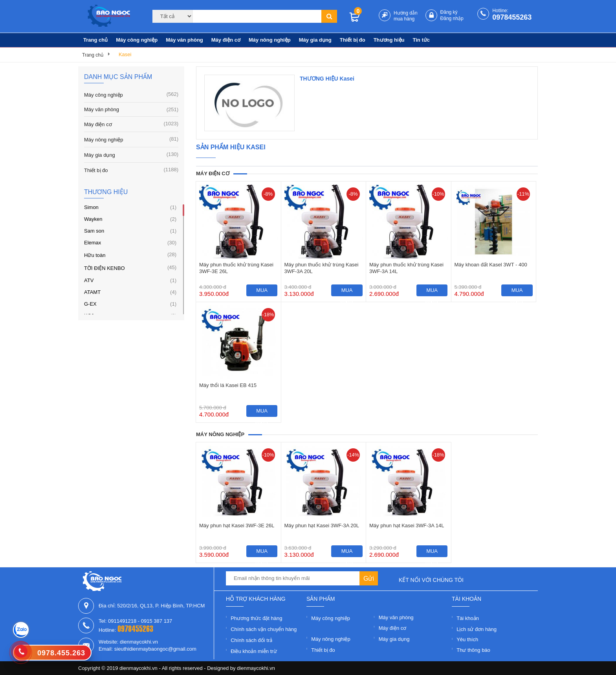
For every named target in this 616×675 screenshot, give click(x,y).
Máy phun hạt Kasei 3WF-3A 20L (322, 526)
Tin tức (421, 40)
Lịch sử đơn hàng (477, 629)
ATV (89, 280)
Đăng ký (449, 12)
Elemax (93, 243)
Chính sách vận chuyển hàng (264, 629)
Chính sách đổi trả (251, 640)
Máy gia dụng (315, 40)
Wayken (93, 219)
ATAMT (92, 292)
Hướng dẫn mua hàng (406, 16)
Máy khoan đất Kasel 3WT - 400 (491, 265)
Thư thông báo (473, 650)
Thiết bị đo (353, 40)
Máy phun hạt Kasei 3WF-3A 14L (407, 526)
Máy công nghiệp (137, 40)
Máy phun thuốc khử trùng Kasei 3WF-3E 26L (236, 268)
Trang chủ (95, 40)
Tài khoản (468, 618)
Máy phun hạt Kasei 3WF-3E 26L (237, 526)
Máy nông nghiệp (270, 40)
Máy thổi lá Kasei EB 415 (228, 385)
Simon (91, 207)
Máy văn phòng (184, 40)
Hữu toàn (95, 255)
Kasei (125, 54)
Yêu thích (467, 639)
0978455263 (512, 17)
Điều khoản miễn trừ (254, 651)
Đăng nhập (452, 18)
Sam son (94, 231)
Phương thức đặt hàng (256, 618)
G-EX (90, 304)
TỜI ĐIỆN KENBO (104, 268)
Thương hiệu (389, 40)
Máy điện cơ (226, 40)
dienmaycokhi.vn (256, 668)
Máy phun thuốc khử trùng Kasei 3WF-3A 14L (406, 268)
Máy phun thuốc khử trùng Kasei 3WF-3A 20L (322, 268)
